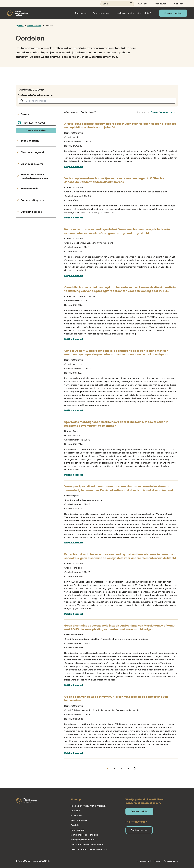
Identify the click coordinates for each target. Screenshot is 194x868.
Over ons (143, 4)
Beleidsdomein (30, 188)
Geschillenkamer (101, 13)
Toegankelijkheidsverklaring (148, 861)
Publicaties (81, 13)
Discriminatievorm (32, 164)
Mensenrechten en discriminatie (87, 844)
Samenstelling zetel (33, 200)
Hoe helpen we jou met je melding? (133, 13)
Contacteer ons (139, 830)
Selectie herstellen (36, 130)
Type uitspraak (30, 141)
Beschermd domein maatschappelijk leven (34, 176)
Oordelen (49, 26)
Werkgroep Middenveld (83, 840)
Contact (179, 4)
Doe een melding (173, 13)
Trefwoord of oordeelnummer (36, 95)
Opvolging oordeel (32, 212)
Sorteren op (143, 112)
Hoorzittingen (78, 830)
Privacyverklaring (171, 861)
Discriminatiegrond (32, 152)
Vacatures (161, 4)
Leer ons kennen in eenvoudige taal (89, 849)
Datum (25, 114)
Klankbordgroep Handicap (84, 835)
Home (21, 26)
